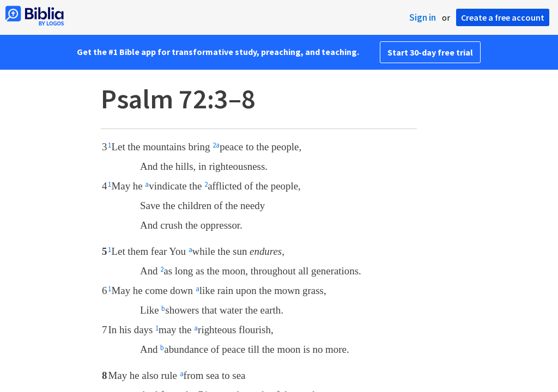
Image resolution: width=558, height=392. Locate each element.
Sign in (423, 17)
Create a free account (503, 17)
